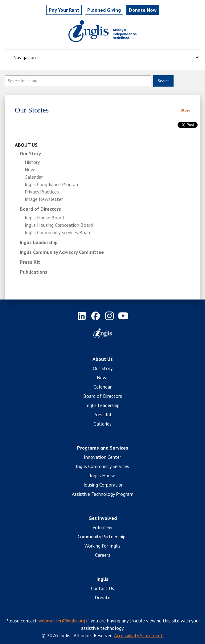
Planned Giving (104, 10)
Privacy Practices (42, 192)
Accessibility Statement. (139, 635)
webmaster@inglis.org (62, 621)
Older (185, 110)
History (32, 162)
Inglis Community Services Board (58, 232)
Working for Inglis (102, 546)
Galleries (102, 424)
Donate (102, 597)
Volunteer (103, 527)
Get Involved (103, 518)
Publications (34, 272)
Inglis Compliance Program (52, 184)
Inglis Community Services (102, 466)
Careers (103, 555)
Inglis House (102, 475)
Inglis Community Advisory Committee (62, 252)
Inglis (102, 579)
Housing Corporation (102, 485)
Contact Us (102, 588)
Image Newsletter (44, 199)
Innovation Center (102, 457)
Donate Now (143, 10)
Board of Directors (40, 209)
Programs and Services (103, 448)
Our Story (30, 153)
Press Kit (30, 262)
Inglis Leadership (39, 242)
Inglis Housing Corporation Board (59, 225)
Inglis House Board (44, 218)
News (31, 169)
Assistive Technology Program (103, 494)
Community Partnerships (103, 536)
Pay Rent (64, 10)
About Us (26, 145)
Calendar (34, 177)
